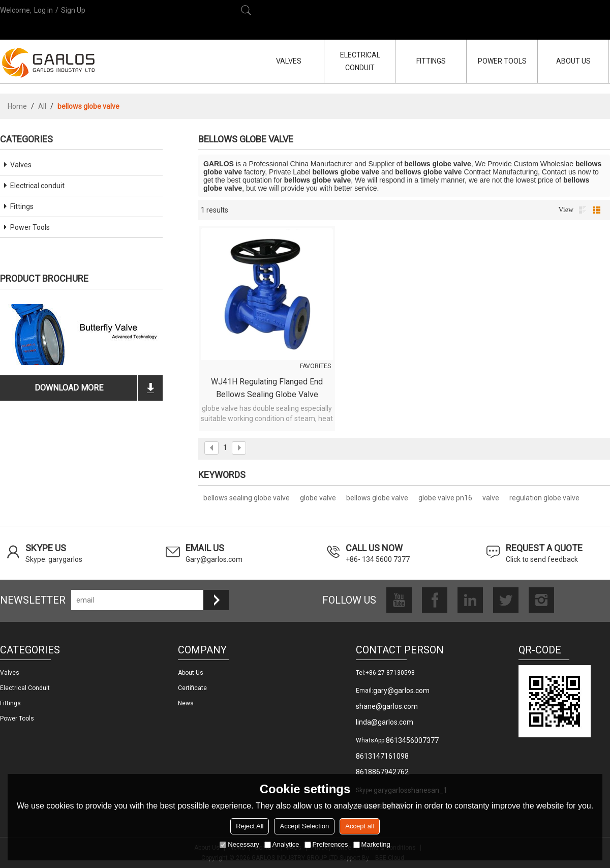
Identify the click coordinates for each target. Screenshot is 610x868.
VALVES (289, 61)
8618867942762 (382, 772)
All (42, 106)
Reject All (250, 826)
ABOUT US (573, 61)
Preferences (326, 844)
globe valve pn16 (445, 498)
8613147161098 (382, 756)
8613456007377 (412, 740)
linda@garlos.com (385, 722)
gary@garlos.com (401, 691)
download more (69, 388)
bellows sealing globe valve (247, 498)
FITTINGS (431, 61)
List (583, 210)
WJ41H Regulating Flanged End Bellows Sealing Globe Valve (267, 388)
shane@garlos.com (387, 706)
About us (191, 673)
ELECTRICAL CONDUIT (360, 61)
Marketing (372, 844)
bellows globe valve (377, 498)
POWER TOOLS (502, 61)
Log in (43, 10)
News (186, 703)
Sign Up (73, 10)
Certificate (192, 688)
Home (17, 106)
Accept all (359, 826)
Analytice (282, 844)
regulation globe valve (544, 498)
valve (491, 498)
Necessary (239, 844)
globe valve (318, 498)
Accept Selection (304, 826)
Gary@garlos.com (214, 559)
